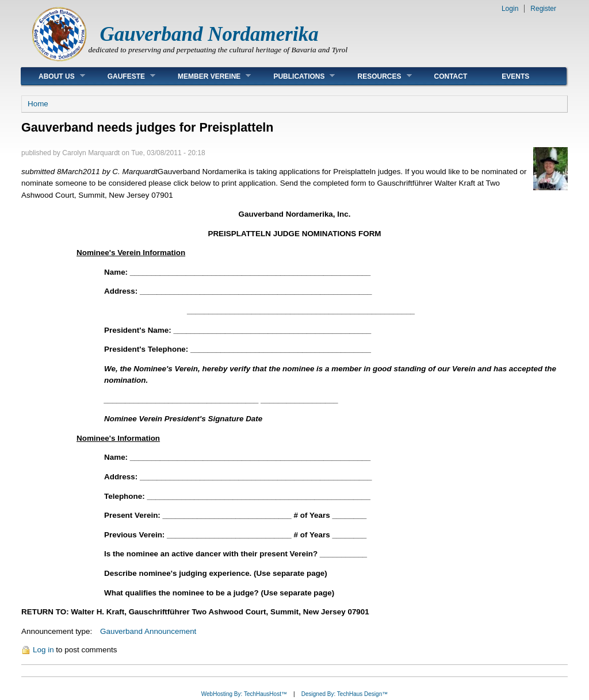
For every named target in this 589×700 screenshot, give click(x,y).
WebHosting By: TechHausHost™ (244, 694)
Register (543, 9)
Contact (451, 76)
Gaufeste (123, 76)
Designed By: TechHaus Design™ (345, 694)
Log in (43, 650)
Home (38, 104)
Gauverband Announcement (148, 631)
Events (515, 76)
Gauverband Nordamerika (209, 34)
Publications (295, 76)
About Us (53, 76)
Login (510, 9)
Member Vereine (206, 76)
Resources (376, 76)
